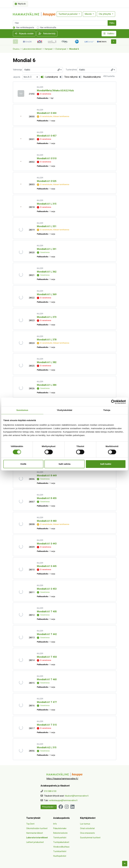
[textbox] (43, 70)
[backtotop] (125, 864)
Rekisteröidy (47, 34)
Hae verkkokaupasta (25, 27)
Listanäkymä (52, 77)
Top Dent (30, 824)
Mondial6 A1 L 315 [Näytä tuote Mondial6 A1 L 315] (47, 204)
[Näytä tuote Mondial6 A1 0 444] (21, 116)
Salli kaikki (106, 464)
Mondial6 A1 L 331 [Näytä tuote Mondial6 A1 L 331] (47, 226)
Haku (112, 23)
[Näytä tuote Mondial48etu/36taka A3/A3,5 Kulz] (21, 93)
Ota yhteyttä (105, 14)
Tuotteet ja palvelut (68, 14)
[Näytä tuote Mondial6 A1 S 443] (21, 546)
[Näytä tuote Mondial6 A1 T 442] (21, 637)
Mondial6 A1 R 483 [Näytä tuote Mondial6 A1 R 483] (47, 521)
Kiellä (23, 464)
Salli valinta (64, 464)
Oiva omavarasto (87, 833)
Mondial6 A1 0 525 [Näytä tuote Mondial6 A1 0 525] (47, 181)
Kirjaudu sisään (24, 34)
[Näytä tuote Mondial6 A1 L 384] (21, 388)
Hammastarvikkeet (35, 833)
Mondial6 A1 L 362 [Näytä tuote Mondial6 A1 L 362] (47, 272)
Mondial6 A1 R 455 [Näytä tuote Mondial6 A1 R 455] (47, 498)
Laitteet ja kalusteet (35, 842)
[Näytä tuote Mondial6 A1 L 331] (21, 229)
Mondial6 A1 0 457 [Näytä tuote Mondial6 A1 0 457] (47, 136)
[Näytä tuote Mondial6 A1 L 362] (21, 275)
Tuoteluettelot (60, 851)
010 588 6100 (50, 791)
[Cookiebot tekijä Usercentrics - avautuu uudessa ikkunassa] (113, 402)
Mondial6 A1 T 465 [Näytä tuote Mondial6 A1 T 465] (47, 679)
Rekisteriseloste (60, 833)
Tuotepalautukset (61, 842)
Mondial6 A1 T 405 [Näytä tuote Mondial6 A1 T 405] (47, 612)
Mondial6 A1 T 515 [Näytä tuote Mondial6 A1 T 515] (47, 725)
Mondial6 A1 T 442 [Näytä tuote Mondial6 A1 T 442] (47, 634)
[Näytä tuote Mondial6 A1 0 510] (21, 161)
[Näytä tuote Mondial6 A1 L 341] (21, 252)
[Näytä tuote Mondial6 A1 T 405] (21, 615)
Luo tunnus (85, 824)
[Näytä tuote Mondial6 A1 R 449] (21, 479)
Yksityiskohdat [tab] (64, 410)
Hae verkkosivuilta (48, 27)
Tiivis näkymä (71, 77)
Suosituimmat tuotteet (90, 838)
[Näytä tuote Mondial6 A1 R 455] (21, 501)
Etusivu (16, 49)
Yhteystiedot (49, 807)
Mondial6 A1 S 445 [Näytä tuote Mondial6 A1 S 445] (47, 566)
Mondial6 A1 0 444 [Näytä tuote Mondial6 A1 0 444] (47, 113)
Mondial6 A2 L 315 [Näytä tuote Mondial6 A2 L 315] (47, 748)
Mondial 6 (74, 49)
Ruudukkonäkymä (92, 77)
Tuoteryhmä (71, 70)
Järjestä (17, 77)
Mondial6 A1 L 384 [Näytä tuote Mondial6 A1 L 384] (47, 385)
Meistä (88, 14)
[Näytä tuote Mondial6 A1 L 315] (21, 207)
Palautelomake (60, 828)
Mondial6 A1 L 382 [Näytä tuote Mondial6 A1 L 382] (47, 362)
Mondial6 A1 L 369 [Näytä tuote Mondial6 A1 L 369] (47, 294)
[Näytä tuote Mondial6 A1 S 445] (21, 569)
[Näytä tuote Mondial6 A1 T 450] (21, 660)
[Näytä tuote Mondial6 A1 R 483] (21, 524)
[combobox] (43, 70)
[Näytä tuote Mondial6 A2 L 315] (21, 750)
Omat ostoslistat (87, 828)
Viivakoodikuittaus (61, 847)
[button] (114, 42)
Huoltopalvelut (60, 856)
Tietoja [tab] (107, 410)
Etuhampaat (61, 49)
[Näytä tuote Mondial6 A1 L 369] (21, 297)
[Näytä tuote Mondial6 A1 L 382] (21, 365)
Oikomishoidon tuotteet (37, 828)
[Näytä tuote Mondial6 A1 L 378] (21, 343)
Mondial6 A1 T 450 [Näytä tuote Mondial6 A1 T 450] (47, 657)
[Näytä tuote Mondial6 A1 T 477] (21, 705)
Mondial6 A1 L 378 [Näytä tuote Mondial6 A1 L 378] (47, 340)
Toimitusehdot (60, 838)
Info (55, 824)
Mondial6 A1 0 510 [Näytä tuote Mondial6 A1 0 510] (47, 158)
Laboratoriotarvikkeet (32, 49)
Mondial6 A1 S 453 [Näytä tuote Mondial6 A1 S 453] (47, 589)
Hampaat (49, 49)
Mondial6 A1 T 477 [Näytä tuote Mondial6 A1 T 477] (47, 702)
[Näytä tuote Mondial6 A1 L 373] (21, 320)
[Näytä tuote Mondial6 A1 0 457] (21, 139)
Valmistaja (17, 70)
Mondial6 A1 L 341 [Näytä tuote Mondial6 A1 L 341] (47, 249)
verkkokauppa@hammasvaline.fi (63, 800)
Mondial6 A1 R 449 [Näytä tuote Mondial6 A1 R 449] (47, 476)
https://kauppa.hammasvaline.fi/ (62, 779)
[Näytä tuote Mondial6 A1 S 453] (21, 592)
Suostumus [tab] (22, 410)
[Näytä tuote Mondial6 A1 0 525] (21, 184)
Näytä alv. (22, 4)
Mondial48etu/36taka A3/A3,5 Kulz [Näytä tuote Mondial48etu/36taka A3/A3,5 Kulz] (55, 91)
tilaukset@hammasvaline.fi (77, 796)
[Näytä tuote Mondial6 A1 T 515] (21, 728)
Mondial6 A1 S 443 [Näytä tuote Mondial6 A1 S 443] (47, 544)
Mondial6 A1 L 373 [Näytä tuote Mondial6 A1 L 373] (47, 317)
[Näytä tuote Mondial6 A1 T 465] (21, 682)
